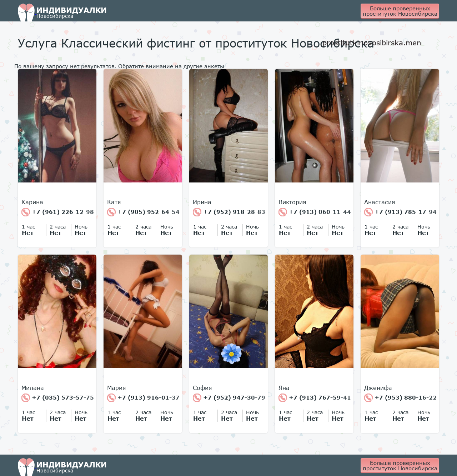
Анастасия (380, 202)
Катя (114, 202)
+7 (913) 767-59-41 (315, 398)
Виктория (292, 202)
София (202, 388)
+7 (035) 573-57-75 (58, 398)
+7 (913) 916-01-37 (143, 398)
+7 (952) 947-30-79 (229, 398)
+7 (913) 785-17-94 (400, 212)
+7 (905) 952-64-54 (143, 212)
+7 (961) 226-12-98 (58, 212)
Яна (284, 388)
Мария (117, 388)
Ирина (202, 202)
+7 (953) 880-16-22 (400, 398)
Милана (33, 388)
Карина (32, 202)
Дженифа (378, 388)
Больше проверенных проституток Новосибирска (400, 11)
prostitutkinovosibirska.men (372, 42)
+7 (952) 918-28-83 (229, 212)
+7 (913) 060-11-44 (315, 212)
